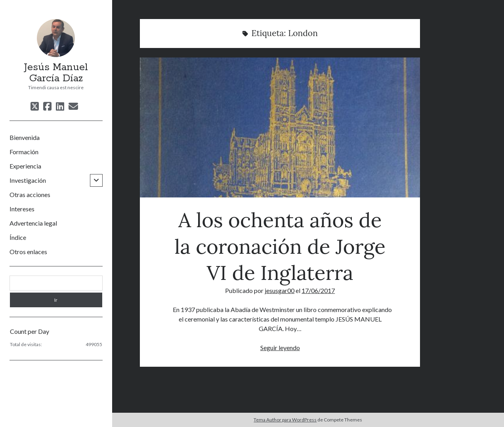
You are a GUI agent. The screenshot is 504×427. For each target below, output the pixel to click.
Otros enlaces (28, 252)
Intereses (22, 209)
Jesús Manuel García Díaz (56, 73)
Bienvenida (25, 137)
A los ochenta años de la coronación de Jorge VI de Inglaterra (280, 127)
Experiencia (25, 166)
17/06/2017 (318, 290)
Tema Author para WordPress (285, 420)
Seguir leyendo (280, 348)
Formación (24, 152)
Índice (18, 237)
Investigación (28, 180)
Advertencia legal (33, 223)
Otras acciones (30, 194)
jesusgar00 (280, 290)
